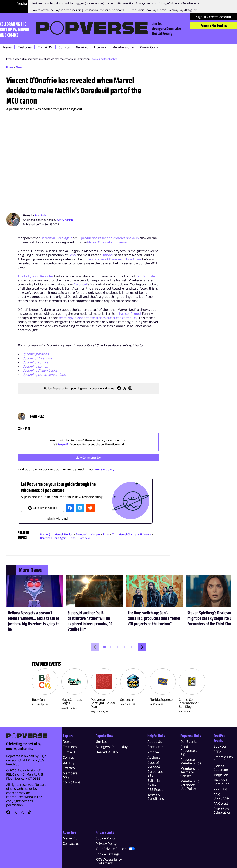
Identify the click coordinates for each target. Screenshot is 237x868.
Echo (72, 255)
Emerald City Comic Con (223, 759)
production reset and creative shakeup (110, 238)
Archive (153, 752)
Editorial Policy (154, 782)
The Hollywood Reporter (36, 276)
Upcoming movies (35, 354)
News (7, 47)
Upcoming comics (35, 362)
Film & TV (45, 47)
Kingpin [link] (95, 534)
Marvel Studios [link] (64, 534)
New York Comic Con (222, 782)
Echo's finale (146, 276)
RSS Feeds (155, 790)
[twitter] (80, 508)
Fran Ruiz (40, 215)
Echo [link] (106, 534)
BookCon (220, 746)
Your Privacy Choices (111, 849)
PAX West (221, 803)
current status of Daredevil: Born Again (112, 259)
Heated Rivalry (162, 33)
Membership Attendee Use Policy (190, 785)
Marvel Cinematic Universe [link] (135, 534)
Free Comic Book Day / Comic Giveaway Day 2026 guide (164, 10)
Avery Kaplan (65, 220)
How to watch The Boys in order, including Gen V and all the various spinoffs (78, 10)
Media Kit (70, 838)
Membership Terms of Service (190, 772)
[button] (105, 647)
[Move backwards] (95, 647)
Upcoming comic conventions (44, 375)
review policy (105, 469)
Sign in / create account (214, 17)
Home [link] (10, 67)
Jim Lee (157, 23)
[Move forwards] (142, 647)
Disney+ (108, 255)
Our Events (189, 741)
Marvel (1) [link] (46, 534)
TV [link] (114, 534)
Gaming (82, 47)
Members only (123, 47)
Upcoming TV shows (37, 358)
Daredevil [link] (82, 534)
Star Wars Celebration (222, 811)
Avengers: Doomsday (167, 28)
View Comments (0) (88, 458)
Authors (154, 757)
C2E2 (217, 752)
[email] (58, 518)
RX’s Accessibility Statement (109, 861)
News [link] (19, 67)
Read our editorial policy (104, 59)
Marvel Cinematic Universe (107, 242)
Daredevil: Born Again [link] (53, 538)
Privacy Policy (106, 843)
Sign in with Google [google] (43, 508)
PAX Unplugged (222, 796)
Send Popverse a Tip (189, 750)
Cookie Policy (106, 838)
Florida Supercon (221, 768)
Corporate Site (155, 773)
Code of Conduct (154, 764)
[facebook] (70, 508)
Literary (100, 47)
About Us (155, 741)
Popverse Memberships (214, 25)
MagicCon (221, 775)
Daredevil (80, 284)
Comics (64, 47)
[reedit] (90, 508)
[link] (119, 389)
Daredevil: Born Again (57, 238)
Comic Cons (149, 47)
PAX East (220, 789)
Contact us (156, 747)
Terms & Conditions (156, 797)
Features (25, 47)
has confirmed (130, 314)
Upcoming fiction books (40, 370)
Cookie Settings (108, 854)
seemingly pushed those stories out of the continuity (98, 318)
